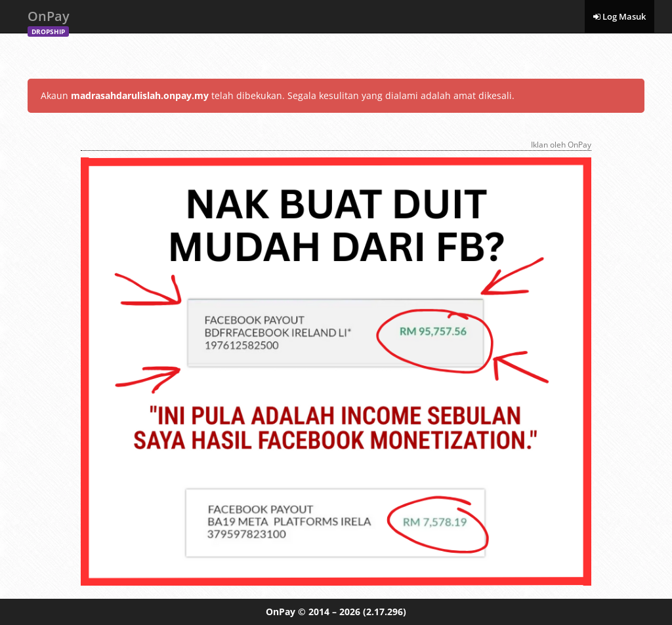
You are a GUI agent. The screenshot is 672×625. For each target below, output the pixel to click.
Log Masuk (619, 16)
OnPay (49, 20)
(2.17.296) (385, 612)
